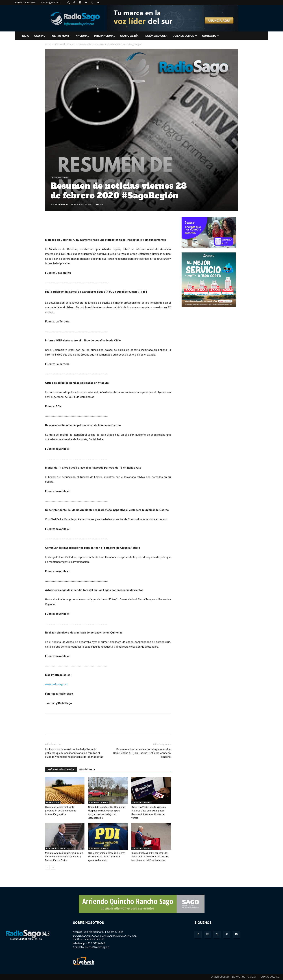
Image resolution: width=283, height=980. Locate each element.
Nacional (82, 36)
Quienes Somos (185, 36)
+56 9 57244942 (95, 943)
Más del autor (87, 769)
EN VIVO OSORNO (220, 977)
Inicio (48, 44)
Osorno (40, 36)
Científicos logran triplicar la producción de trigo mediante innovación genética (61, 811)
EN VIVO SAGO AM (270, 977)
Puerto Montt (61, 36)
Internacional (105, 36)
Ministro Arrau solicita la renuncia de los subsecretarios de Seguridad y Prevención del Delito (64, 857)
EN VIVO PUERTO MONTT (245, 977)
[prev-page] (47, 867)
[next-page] (53, 867)
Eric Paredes (61, 204)
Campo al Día (129, 36)
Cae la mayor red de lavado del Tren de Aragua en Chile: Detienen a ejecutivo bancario (107, 857)
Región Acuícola (155, 36)
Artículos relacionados (61, 769)
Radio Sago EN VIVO (51, 2)
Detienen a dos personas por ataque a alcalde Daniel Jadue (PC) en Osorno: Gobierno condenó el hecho (142, 753)
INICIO (25, 36)
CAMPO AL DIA (53, 802)
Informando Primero (65, 44)
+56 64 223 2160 (95, 939)
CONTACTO (211, 36)
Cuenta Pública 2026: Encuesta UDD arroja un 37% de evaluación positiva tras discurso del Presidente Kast (150, 857)
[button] (69, 2)
